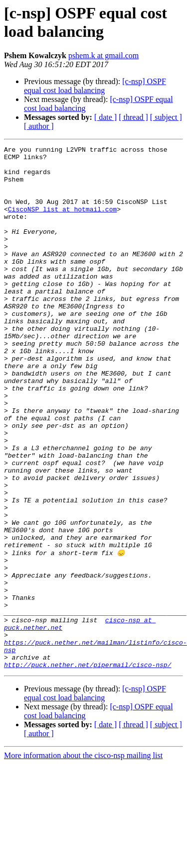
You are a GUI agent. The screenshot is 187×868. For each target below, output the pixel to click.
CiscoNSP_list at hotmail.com (62, 222)
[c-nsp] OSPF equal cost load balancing (95, 86)
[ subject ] (166, 117)
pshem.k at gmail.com (103, 55)
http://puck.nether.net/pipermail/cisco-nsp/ (88, 769)
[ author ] (39, 126)
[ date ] (105, 117)
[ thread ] (133, 117)
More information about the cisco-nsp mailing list (83, 859)
